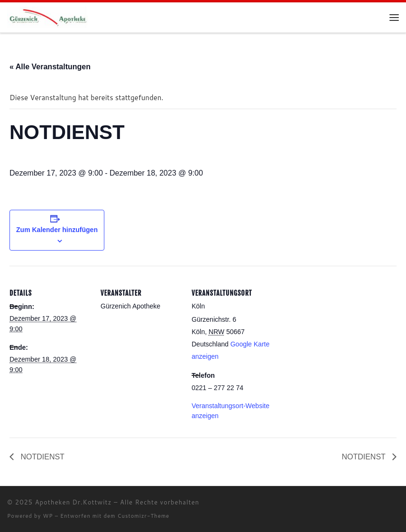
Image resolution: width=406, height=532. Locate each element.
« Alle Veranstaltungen (50, 67)
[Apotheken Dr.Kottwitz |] (48, 17)
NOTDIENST (42, 457)
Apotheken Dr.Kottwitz (74, 502)
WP (48, 516)
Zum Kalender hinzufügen (57, 230)
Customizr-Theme (144, 516)
